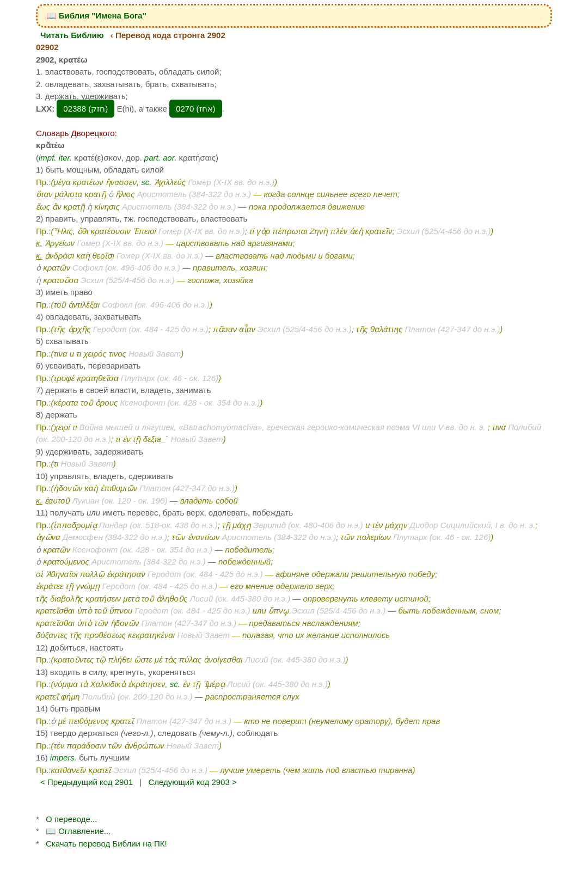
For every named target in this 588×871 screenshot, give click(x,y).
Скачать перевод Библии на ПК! (106, 844)
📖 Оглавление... (78, 831)
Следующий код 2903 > (192, 782)
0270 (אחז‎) (196, 109)
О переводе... (71, 819)
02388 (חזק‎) (85, 109)
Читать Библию (72, 35)
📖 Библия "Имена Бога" (96, 16)
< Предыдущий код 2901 (87, 782)
